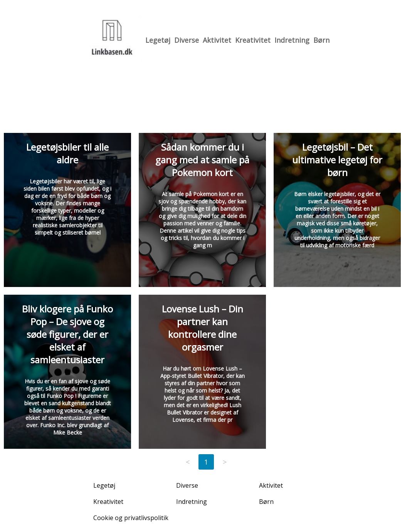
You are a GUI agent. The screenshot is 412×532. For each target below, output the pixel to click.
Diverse (187, 40)
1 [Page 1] (206, 462)
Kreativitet (253, 40)
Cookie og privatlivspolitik (131, 518)
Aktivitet (217, 40)
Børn (321, 40)
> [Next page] (225, 462)
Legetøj (158, 40)
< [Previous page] (188, 462)
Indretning (292, 40)
